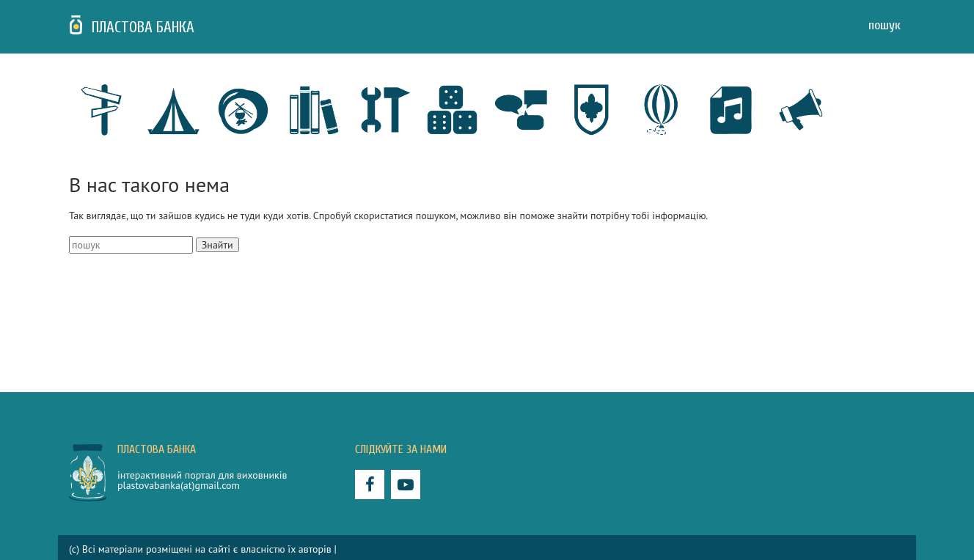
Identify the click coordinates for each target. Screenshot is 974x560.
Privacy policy (369, 549)
